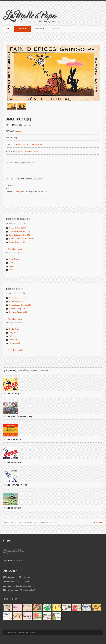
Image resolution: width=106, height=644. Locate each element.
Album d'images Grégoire (16, 298)
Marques (39, 29)
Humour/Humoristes (31, 151)
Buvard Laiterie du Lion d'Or (16, 485)
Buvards (18, 131)
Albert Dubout (12, 259)
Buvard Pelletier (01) (13, 439)
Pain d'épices (17, 151)
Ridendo (10, 263)
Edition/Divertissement (34, 145)
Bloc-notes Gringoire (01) (17, 308)
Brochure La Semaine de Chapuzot (20, 239)
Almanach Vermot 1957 (16, 228)
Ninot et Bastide (13, 343)
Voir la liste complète (16, 249)
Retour (98, 522)
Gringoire (16, 138)
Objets (22, 29)
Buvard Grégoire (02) (13, 394)
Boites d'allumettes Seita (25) (18, 231)
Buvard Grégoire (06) (13, 508)
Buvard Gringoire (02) (15, 242)
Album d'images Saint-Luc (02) (19, 305)
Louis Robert (12, 340)
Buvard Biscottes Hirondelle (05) (18, 416)
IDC (9, 336)
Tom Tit (10, 270)
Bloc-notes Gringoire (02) (17, 312)
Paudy (18, 192)
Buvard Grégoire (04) (13, 462)
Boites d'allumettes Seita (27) (18, 235)
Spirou (10, 266)
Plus (56, 29)
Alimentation (19, 145)
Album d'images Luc (15, 301)
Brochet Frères (13, 329)
